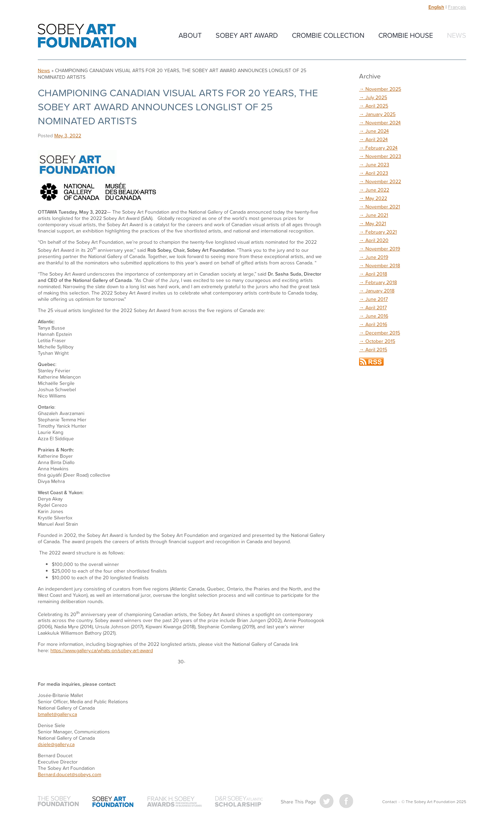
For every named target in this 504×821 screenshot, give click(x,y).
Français (457, 7)
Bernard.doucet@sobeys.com (69, 774)
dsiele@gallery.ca (56, 744)
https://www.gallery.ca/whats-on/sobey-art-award (102, 650)
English (436, 7)
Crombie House (406, 35)
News (457, 35)
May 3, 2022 (68, 135)
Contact (390, 802)
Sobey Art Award (247, 35)
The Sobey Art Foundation (87, 36)
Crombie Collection (328, 35)
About (190, 35)
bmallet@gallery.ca (57, 714)
